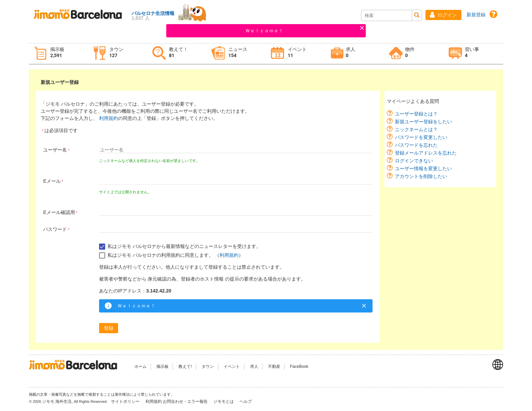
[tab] (59, 54)
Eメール (52, 181)
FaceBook (299, 367)
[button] (443, 15)
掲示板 (163, 367)
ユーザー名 (55, 150)
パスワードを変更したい (421, 137)
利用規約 (109, 118)
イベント (232, 367)
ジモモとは (224, 401)
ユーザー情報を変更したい (423, 168)
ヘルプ (246, 401)
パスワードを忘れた (416, 145)
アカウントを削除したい (421, 176)
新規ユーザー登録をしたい (423, 122)
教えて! (185, 367)
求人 (254, 367)
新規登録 (476, 15)
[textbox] (236, 150)
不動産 (274, 367)
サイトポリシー (126, 401)
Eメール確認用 (59, 212)
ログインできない (414, 161)
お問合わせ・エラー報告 (186, 401)
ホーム (140, 367)
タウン (208, 367)
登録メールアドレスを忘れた (426, 153)
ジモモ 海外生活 (57, 401)
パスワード (55, 229)
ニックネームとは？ (416, 129)
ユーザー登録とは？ (416, 114)
